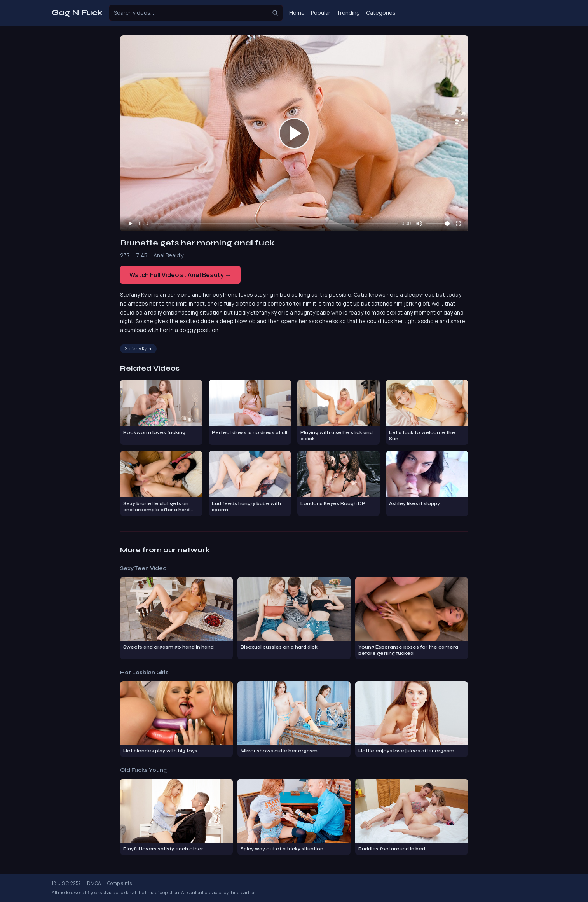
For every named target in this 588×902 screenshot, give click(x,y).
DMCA (94, 883)
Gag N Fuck (77, 13)
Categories (381, 13)
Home (297, 13)
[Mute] (419, 224)
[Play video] (294, 133)
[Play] (130, 224)
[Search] (275, 13)
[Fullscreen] (458, 224)
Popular (321, 13)
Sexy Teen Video (143, 568)
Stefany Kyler (138, 349)
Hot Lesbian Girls (144, 672)
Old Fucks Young (144, 770)
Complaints (120, 883)
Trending (348, 13)
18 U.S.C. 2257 (66, 883)
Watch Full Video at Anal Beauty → (180, 275)
